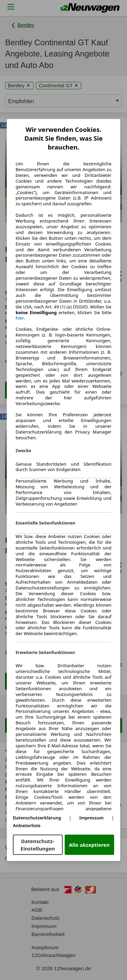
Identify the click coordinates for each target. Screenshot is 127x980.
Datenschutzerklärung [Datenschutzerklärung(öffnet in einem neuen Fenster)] (37, 818)
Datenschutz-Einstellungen (38, 845)
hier (20, 318)
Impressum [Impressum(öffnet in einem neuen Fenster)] (91, 818)
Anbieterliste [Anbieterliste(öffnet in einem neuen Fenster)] (27, 825)
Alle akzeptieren (89, 845)
